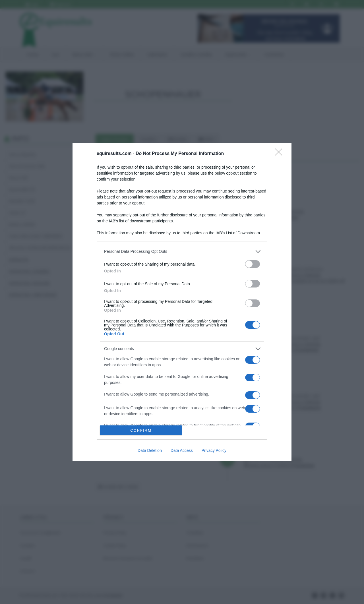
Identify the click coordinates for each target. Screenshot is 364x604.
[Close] (280, 154)
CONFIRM (141, 430)
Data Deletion (150, 450)
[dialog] (182, 302)
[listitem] (182, 252)
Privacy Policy (214, 450)
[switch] (253, 264)
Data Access (182, 450)
